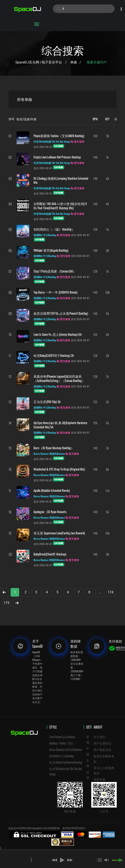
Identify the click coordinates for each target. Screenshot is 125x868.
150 (95, 136)
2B (107, 356)
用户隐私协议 (103, 750)
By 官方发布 (78, 141)
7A (107, 157)
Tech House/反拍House (62, 737)
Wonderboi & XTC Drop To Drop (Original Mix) (59, 469)
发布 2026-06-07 (43, 147)
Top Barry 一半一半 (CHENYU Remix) (55, 292)
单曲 (74, 62)
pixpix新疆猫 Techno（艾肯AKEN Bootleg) (59, 136)
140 (95, 157)
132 (95, 402)
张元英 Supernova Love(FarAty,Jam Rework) (59, 533)
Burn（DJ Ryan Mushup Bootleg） (54, 448)
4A (107, 179)
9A (107, 335)
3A (107, 402)
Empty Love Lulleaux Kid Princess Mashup (57, 157)
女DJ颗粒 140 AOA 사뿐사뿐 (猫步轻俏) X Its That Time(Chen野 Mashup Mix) (60, 206)
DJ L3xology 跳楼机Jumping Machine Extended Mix (61, 180)
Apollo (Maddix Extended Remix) (52, 490)
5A (107, 313)
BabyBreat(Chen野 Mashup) (50, 554)
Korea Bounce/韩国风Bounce (66, 750)
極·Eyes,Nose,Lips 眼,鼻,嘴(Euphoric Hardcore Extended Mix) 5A (60, 425)
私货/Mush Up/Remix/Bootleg (66, 762)
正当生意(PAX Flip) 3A (47, 402)
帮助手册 (100, 779)
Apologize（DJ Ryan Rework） (51, 512)
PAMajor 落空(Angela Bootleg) (51, 250)
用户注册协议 (103, 743)
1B (107, 136)
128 (95, 271)
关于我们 (100, 737)
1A (107, 229)
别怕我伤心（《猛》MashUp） (54, 229)
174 (110, 592)
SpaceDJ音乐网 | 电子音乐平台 (39, 62)
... (100, 592)
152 (95, 335)
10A (107, 533)
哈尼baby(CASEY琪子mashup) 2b (54, 355)
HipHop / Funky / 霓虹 (61, 743)
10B (107, 292)
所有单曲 (25, 99)
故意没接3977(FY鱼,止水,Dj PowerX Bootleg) (61, 313)
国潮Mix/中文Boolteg (62, 756)
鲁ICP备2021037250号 (74, 828)
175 (6, 603)
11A (107, 491)
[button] (48, 860)
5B (107, 250)
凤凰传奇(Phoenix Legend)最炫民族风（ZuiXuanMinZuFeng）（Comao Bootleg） (59, 378)
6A (107, 469)
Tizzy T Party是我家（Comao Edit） (55, 271)
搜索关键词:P (97, 62)
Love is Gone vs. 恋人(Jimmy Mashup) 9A (58, 334)
